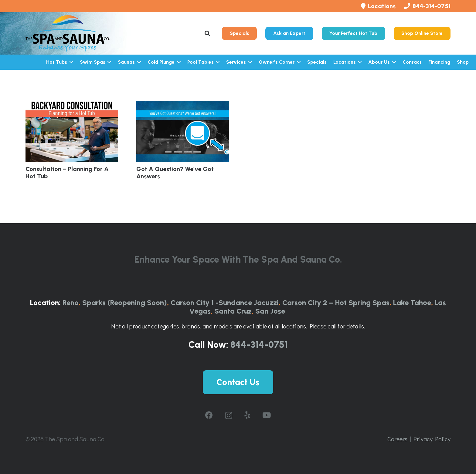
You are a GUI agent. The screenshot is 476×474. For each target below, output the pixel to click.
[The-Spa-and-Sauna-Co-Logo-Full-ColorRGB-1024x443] (68, 33)
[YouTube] (267, 415)
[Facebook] (209, 415)
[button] (208, 33)
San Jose (270, 311)
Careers (397, 439)
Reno (71, 303)
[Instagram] (229, 415)
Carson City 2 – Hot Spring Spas (336, 303)
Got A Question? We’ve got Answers (175, 173)
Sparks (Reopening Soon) (125, 303)
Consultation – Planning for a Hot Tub (67, 173)
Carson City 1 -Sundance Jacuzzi (225, 303)
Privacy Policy (432, 439)
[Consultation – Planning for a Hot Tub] (72, 131)
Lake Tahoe (412, 303)
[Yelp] (247, 415)
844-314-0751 (259, 345)
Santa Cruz (233, 311)
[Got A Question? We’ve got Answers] (183, 131)
